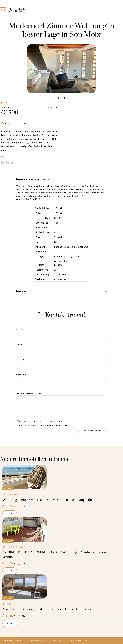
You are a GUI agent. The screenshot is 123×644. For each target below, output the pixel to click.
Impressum (57, 640)
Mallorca (5, 157)
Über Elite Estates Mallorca (12, 640)
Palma (22, 157)
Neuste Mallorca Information (80, 640)
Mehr (10, 514)
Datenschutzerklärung (37, 640)
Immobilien (14, 157)
